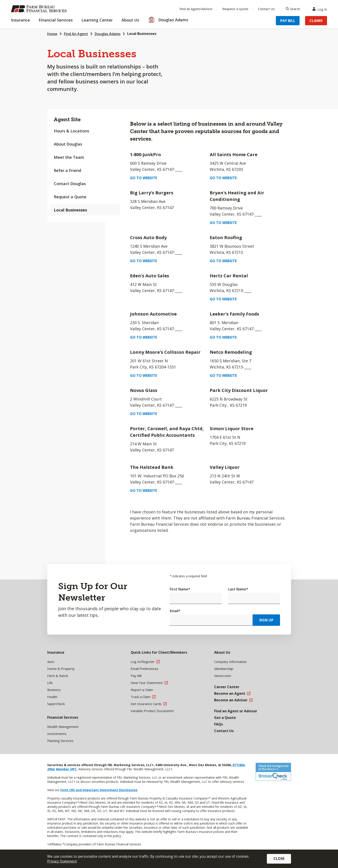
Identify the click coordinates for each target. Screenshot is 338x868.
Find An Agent (76, 34)
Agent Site (67, 119)
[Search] (293, 9)
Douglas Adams (108, 34)
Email (175, 611)
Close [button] (279, 859)
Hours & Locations (71, 131)
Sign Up (266, 620)
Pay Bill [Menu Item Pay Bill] (288, 21)
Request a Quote (70, 197)
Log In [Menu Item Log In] (321, 9)
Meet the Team (69, 157)
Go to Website (144, 178)
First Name (180, 589)
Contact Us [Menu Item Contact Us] (266, 9)
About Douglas (68, 144)
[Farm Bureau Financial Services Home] (40, 9)
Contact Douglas (70, 184)
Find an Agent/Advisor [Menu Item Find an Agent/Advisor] (196, 9)
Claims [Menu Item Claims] (316, 21)
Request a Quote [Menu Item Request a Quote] (235, 9)
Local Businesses (70, 210)
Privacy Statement (62, 861)
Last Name (238, 589)
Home (52, 34)
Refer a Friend (67, 170)
